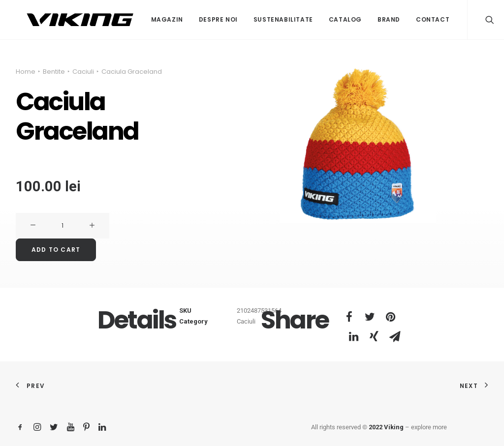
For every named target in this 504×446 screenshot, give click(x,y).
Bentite (54, 72)
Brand (367, 19)
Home (26, 72)
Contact (411, 19)
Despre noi (197, 19)
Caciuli (83, 72)
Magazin (145, 19)
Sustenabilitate (262, 19)
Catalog (324, 19)
